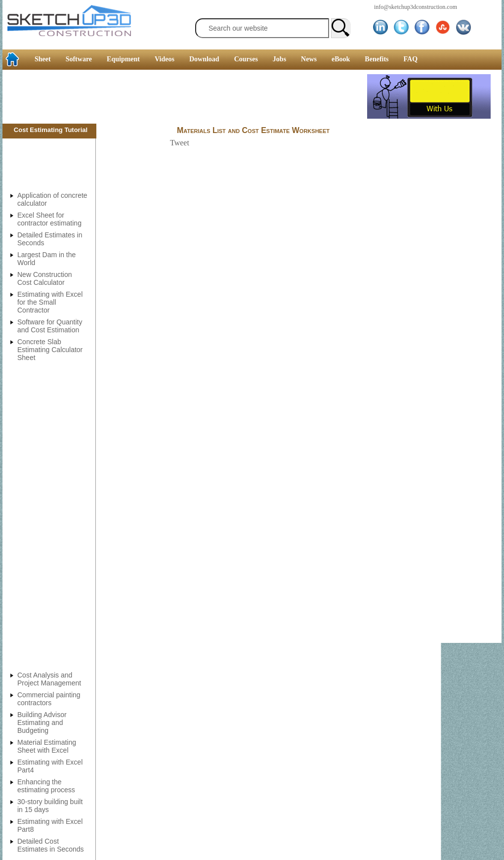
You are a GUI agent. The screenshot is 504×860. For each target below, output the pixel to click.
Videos (165, 59)
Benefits (377, 59)
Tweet (180, 143)
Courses (246, 59)
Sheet (43, 59)
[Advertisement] (185, 96)
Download (204, 59)
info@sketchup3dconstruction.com (416, 7)
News (309, 59)
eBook (341, 59)
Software (79, 59)
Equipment (123, 59)
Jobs (279, 59)
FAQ (411, 59)
